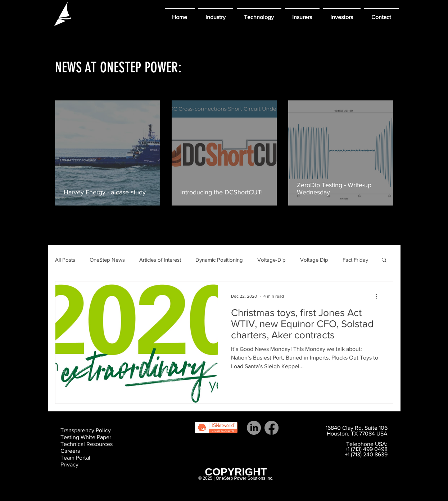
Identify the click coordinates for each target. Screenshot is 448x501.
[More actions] (379, 296)
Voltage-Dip (271, 260)
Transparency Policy (86, 430)
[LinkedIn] (254, 428)
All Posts (65, 260)
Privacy (69, 464)
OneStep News (107, 260)
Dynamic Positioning (219, 260)
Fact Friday (355, 260)
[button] (216, 14)
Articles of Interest (160, 260)
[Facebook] (271, 428)
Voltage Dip (314, 260)
